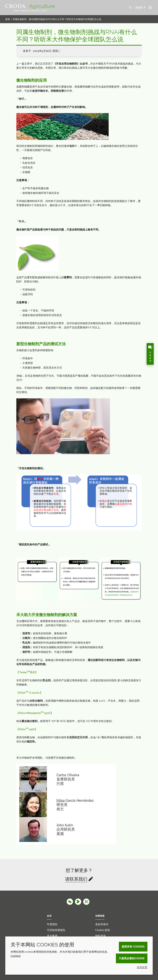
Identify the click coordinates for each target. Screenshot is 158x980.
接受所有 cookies (133, 947)
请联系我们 (76, 879)
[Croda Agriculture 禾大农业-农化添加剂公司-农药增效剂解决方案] (30, 7)
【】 (29, 693)
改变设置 (142, 967)
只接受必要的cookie (132, 958)
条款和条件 (102, 924)
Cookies (16, 956)
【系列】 (27, 672)
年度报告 (52, 924)
